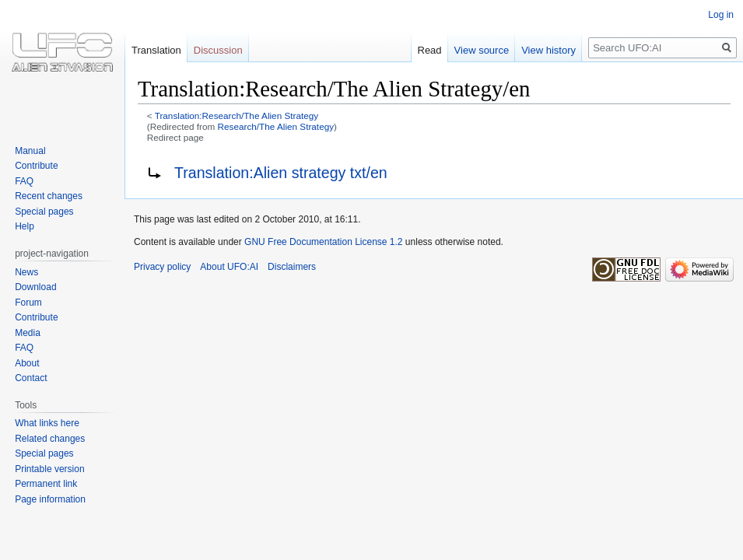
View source (482, 50)
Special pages (44, 212)
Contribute (36, 166)
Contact (31, 378)
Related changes (50, 439)
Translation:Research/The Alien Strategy (237, 115)
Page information (50, 499)
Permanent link (46, 484)
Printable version (49, 469)
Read (430, 50)
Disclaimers (292, 267)
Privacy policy (162, 267)
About (27, 363)
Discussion (218, 50)
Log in (721, 15)
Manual (30, 151)
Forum (28, 303)
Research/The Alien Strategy (276, 126)
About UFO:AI (229, 267)
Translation (156, 50)
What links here (47, 423)
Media (28, 333)
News (26, 272)
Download (35, 287)
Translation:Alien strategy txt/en (281, 173)
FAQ (24, 181)
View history (548, 50)
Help (25, 226)
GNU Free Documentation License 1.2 (323, 242)
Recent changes (49, 196)
